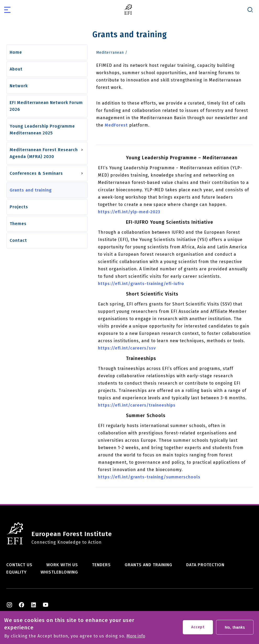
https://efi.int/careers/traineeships (137, 405)
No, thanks (235, 629)
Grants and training (31, 190)
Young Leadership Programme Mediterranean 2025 (42, 130)
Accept (198, 629)
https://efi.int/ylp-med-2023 (129, 212)
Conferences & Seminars (36, 173)
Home (16, 52)
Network (19, 86)
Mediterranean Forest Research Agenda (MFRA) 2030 (44, 153)
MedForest (116, 125)
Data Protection (205, 565)
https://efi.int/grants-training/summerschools (149, 477)
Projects (19, 207)
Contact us (19, 565)
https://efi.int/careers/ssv (127, 348)
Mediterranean (110, 53)
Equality (16, 572)
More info (136, 638)
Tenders (101, 565)
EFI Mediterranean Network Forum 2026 (46, 106)
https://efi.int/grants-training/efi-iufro (141, 284)
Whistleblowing (59, 572)
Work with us (62, 565)
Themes (18, 224)
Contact (18, 240)
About (16, 69)
